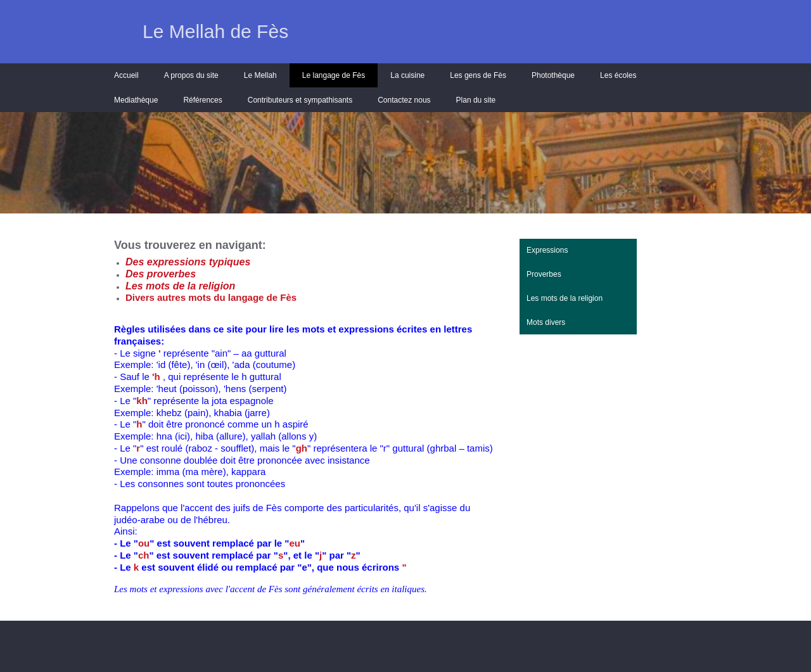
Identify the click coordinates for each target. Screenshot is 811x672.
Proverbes (544, 274)
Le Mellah (260, 75)
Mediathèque (136, 100)
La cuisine (407, 75)
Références (202, 100)
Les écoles (618, 75)
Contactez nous (404, 100)
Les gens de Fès (478, 75)
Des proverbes (161, 274)
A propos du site (191, 75)
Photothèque (553, 75)
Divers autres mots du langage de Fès (211, 297)
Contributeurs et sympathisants (300, 100)
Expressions (547, 250)
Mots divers (546, 322)
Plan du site (476, 100)
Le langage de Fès (334, 75)
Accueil (126, 75)
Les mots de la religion (565, 298)
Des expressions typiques (188, 262)
